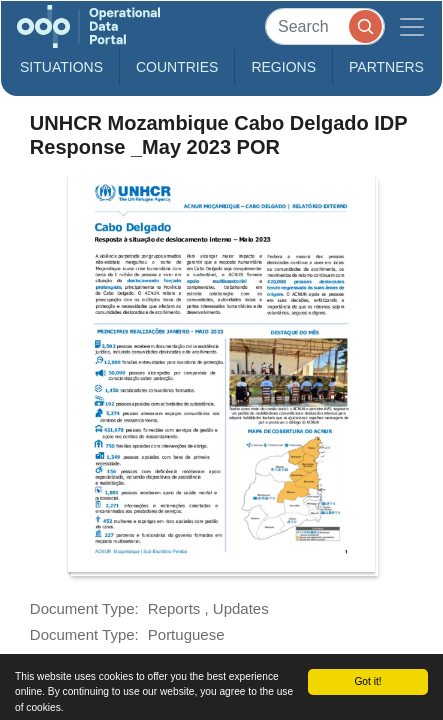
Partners (386, 67)
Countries (177, 67)
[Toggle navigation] (412, 26)
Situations (61, 67)
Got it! (367, 681)
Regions (283, 67)
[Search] (325, 26)
